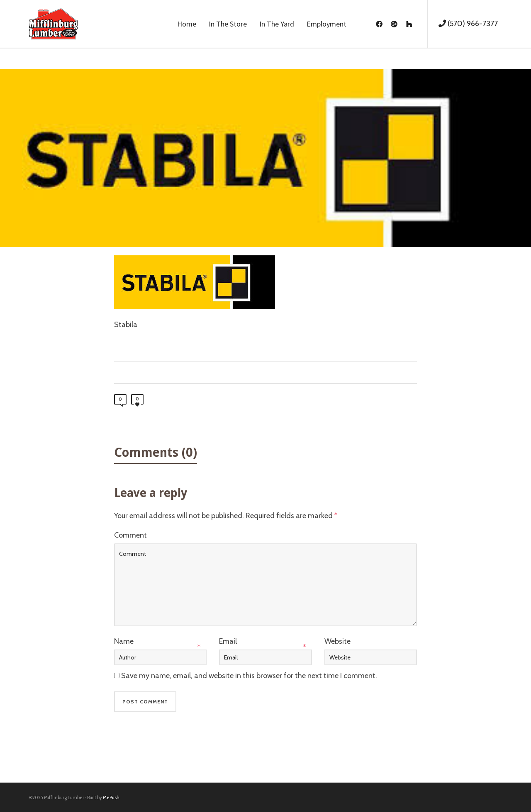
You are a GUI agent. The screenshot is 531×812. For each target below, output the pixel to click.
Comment (130, 535)
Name (124, 641)
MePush (111, 797)
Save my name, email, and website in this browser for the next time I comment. (249, 676)
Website (337, 641)
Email (228, 641)
